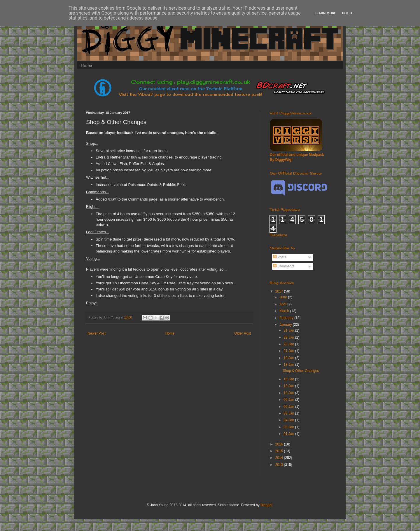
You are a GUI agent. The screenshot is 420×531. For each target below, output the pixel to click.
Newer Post (97, 333)
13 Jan (289, 386)
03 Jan (289, 427)
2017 (280, 291)
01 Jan (289, 434)
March (285, 311)
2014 (280, 458)
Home (86, 65)
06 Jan (289, 407)
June (284, 297)
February (287, 318)
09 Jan (289, 400)
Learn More (325, 13)
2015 (280, 451)
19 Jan (289, 358)
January (286, 325)
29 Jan (289, 337)
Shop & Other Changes (301, 371)
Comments (284, 266)
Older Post (243, 333)
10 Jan (289, 393)
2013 (280, 465)
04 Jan (289, 420)
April (283, 304)
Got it (347, 13)
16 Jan (289, 379)
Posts (280, 257)
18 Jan (289, 365)
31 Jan (289, 330)
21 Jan (289, 351)
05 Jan (289, 413)
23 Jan (289, 344)
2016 (280, 444)
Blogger (266, 505)
